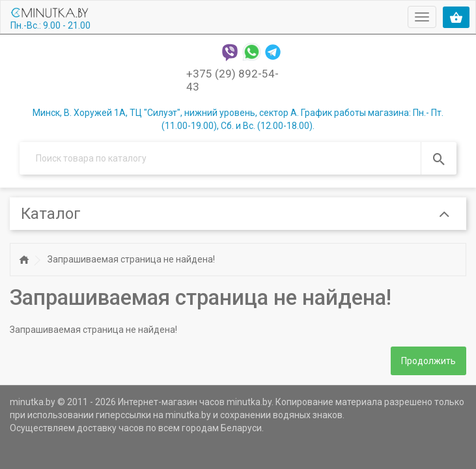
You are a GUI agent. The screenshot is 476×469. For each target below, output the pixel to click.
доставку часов (110, 428)
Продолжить (428, 361)
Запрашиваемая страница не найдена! (131, 259)
